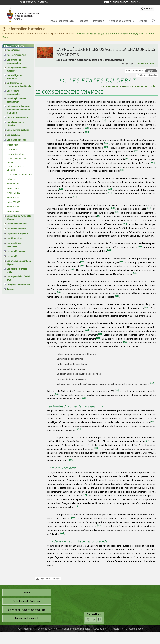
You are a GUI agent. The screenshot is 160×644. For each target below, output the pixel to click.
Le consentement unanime (19, 175)
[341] (127, 159)
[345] (110, 189)
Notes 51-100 (13, 184)
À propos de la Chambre (121, 21)
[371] (152, 422)
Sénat (27, 593)
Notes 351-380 (14, 211)
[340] (136, 151)
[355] (82, 262)
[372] (79, 429)
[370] (84, 398)
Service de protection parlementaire (27, 610)
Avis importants (26, 629)
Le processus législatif (17, 234)
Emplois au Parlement (27, 618)
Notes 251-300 (14, 202)
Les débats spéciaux (16, 229)
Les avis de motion (15, 154)
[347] (75, 197)
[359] (135, 273)
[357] (82, 266)
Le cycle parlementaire (17, 117)
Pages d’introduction (16, 55)
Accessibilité (116, 629)
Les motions (12, 150)
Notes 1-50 (12, 179)
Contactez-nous (134, 629)
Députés (84, 21)
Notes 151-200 (14, 193)
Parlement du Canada (34, 2)
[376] (85, 495)
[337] (87, 132)
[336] (87, 128)
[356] (121, 262)
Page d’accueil (14, 50)
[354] (109, 250)
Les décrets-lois (14, 239)
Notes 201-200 (14, 198)
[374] (96, 448)
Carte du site (100, 629)
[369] (57, 394)
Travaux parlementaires (62, 21)
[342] (153, 163)
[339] (106, 147)
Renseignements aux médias (75, 629)
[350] (117, 212)
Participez (98, 21)
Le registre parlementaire (18, 284)
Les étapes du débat (16, 140)
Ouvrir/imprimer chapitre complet (140, 86)
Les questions (13, 135)
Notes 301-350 (14, 207)
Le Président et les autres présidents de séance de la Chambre (19, 110)
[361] (117, 296)
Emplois (143, 21)
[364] (100, 334)
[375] (71, 460)
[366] (125, 342)
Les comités (12, 256)
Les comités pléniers (16, 251)
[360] (59, 292)
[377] (76, 506)
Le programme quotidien (18, 130)
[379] (99, 526)
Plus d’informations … (146, 64)
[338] (106, 143)
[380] (62, 533)
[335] (104, 120)
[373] (148, 441)
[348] (113, 208)
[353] (140, 247)
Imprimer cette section (112, 86)
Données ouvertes (47, 629)
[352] (125, 224)
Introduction (12, 145)
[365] (98, 338)
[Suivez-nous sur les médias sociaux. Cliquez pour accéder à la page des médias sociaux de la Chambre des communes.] (94, 618)
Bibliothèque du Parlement (27, 601)
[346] (110, 193)
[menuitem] (115, 2)
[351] (99, 216)
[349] (149, 208)
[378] (73, 518)
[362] (146, 308)
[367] (152, 383)
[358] (72, 269)
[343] (122, 170)
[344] (61, 189)
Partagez (147, 9)
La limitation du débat (17, 224)
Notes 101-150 (14, 188)
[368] (117, 391)
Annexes (11, 289)
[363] (87, 330)
